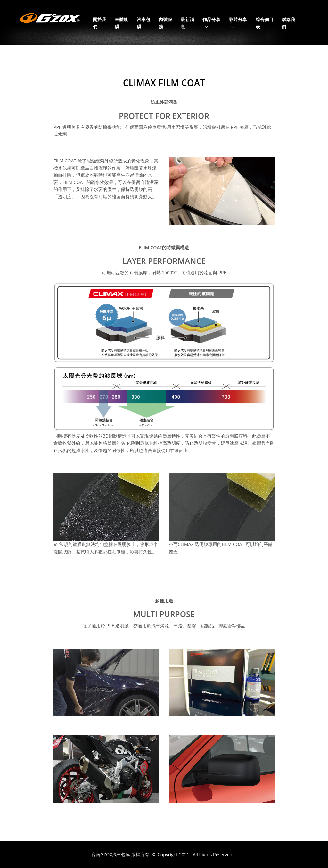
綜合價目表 (265, 23)
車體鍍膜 (121, 23)
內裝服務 (165, 23)
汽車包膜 (143, 23)
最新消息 (187, 23)
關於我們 (100, 23)
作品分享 (211, 19)
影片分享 (238, 19)
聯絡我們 (288, 23)
